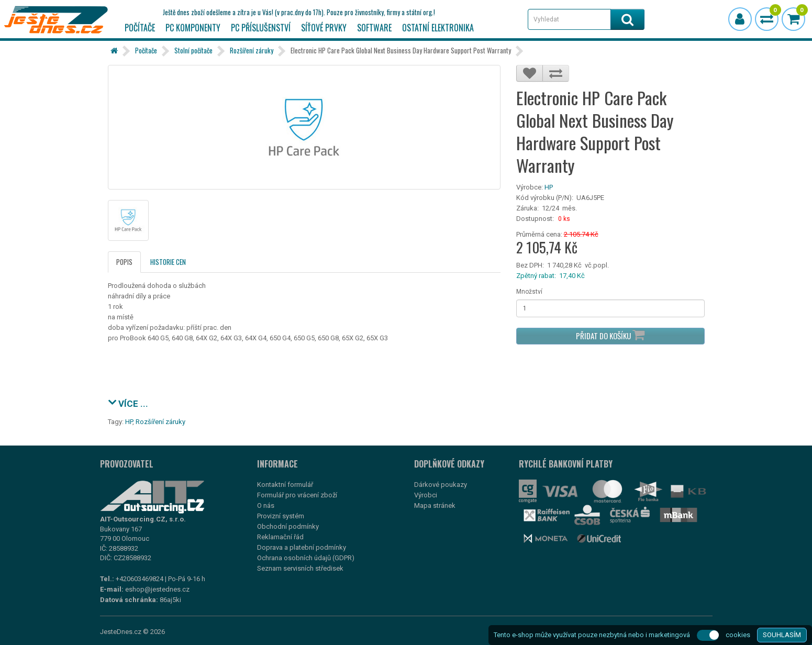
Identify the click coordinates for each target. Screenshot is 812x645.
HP (549, 187)
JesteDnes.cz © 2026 (132, 632)
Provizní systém (281, 516)
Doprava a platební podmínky (302, 547)
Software (374, 28)
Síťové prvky (324, 28)
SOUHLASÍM (782, 635)
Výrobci (426, 495)
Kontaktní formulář (285, 485)
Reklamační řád (280, 537)
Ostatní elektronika (438, 28)
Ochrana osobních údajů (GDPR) (306, 558)
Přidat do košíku (610, 335)
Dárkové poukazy (441, 485)
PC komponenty (193, 28)
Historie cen (168, 262)
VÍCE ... (128, 402)
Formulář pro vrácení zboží (297, 495)
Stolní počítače (193, 50)
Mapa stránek (435, 505)
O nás (266, 505)
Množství (529, 292)
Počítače (140, 28)
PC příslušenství (261, 28)
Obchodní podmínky (288, 526)
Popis (124, 262)
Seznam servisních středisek (300, 568)
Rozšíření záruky (252, 50)
